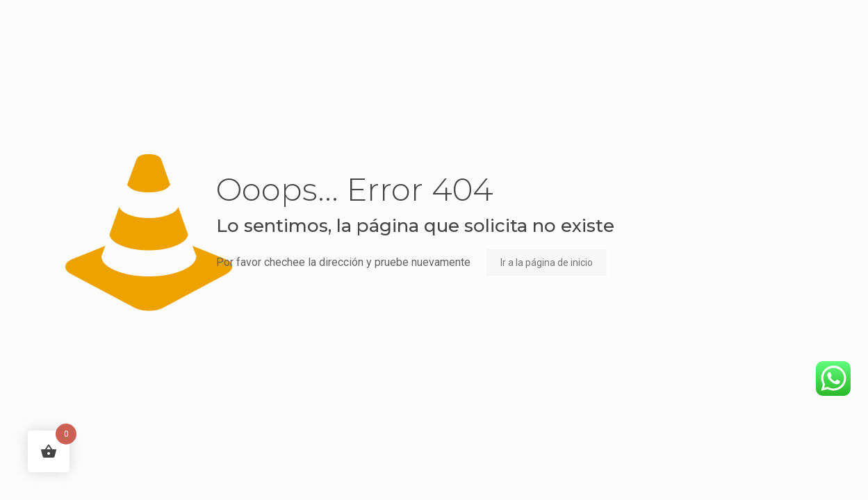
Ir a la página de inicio (547, 262)
